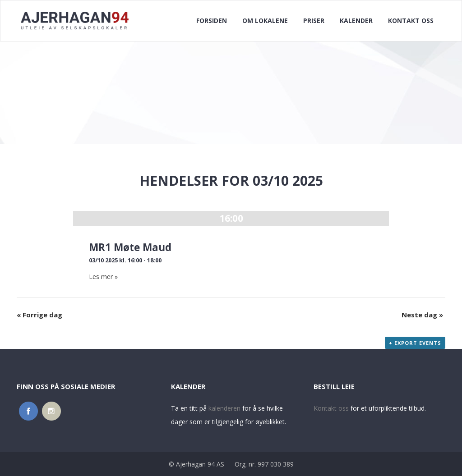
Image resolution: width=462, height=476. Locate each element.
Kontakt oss (331, 408)
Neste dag (422, 315)
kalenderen (224, 408)
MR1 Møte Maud (130, 247)
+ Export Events (415, 343)
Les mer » (103, 277)
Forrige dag (39, 315)
